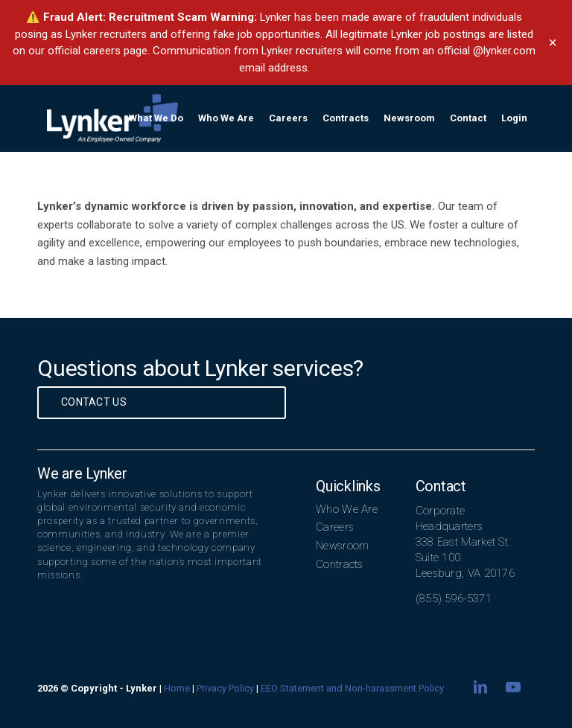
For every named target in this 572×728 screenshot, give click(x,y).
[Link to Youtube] (513, 687)
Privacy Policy (225, 688)
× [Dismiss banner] (553, 42)
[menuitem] (156, 118)
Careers (335, 527)
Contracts (340, 564)
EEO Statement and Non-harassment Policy (352, 688)
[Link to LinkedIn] (480, 687)
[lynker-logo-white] (112, 118)
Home (177, 688)
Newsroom (342, 546)
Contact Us (94, 402)
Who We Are (347, 509)
